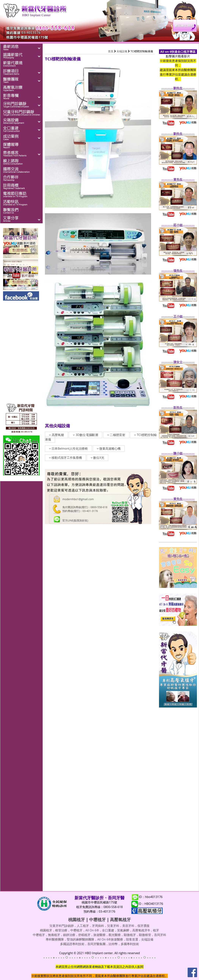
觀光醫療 (115, 935)
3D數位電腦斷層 (85, 435)
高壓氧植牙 (120, 919)
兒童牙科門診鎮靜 (62, 926)
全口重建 (108, 930)
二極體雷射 (116, 435)
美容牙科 (128, 926)
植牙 (156, 930)
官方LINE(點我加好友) (75, 520)
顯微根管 (145, 935)
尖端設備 (122, 51)
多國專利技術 (130, 944)
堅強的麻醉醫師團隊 (81, 939)
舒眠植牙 (84, 935)
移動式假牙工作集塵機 (65, 458)
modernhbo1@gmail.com (78, 499)
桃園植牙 (77, 919)
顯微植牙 (130, 935)
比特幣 (113, 944)
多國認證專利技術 (72, 944)
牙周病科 (98, 926)
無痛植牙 (54, 935)
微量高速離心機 (109, 449)
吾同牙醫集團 (96, 944)
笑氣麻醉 (123, 930)
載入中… (98, 705)
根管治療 (61, 930)
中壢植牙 (97, 919)
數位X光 (97, 458)
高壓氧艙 (56, 435)
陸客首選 (132, 939)
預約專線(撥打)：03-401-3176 (80, 511)
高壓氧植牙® (141, 930)
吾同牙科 (160, 935)
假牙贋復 (143, 926)
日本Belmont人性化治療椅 (68, 449)
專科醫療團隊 (55, 939)
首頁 (111, 51)
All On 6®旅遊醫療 (110, 939)
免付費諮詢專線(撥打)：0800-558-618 (85, 507)
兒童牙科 (113, 926)
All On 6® (92, 930)
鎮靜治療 (69, 935)
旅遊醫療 (99, 935)
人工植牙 (83, 926)
